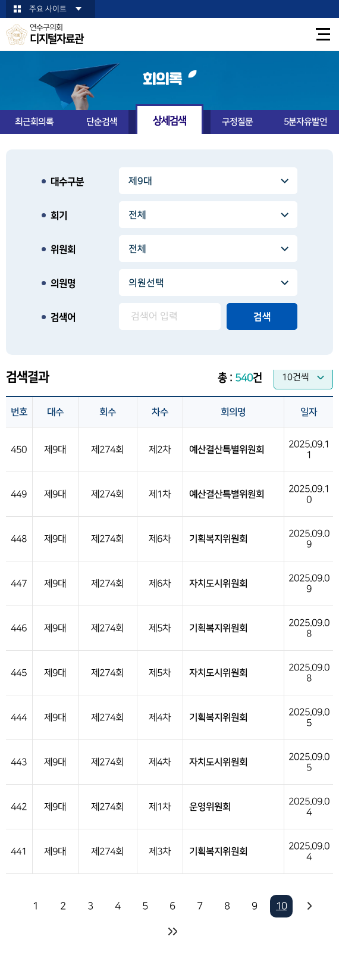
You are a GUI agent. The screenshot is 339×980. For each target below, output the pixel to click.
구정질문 (237, 122)
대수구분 (67, 182)
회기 (59, 216)
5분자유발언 (305, 122)
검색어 (63, 317)
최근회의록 (34, 122)
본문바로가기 (0, 0)
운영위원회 (210, 807)
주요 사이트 (48, 9)
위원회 (63, 249)
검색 (262, 317)
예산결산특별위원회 (227, 450)
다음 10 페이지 (309, 906)
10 (281, 906)
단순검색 (102, 122)
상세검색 (169, 121)
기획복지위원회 (218, 539)
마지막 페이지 (172, 932)
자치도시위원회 (218, 583)
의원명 (63, 283)
